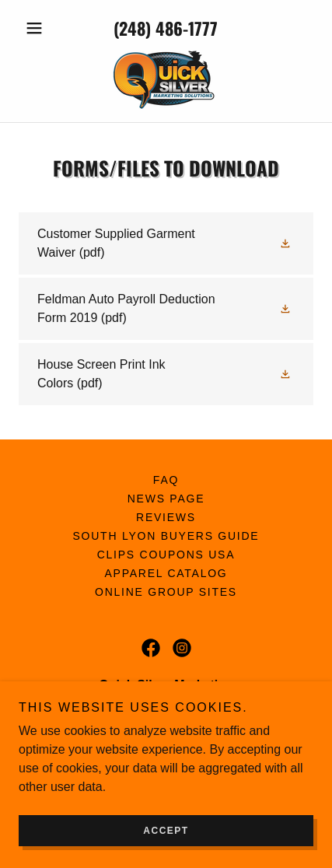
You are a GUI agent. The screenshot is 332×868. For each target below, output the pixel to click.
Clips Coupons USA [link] (166, 555)
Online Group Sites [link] (166, 592)
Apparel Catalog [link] (166, 573)
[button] (41, 28)
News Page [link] (166, 499)
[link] (166, 80)
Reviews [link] (166, 517)
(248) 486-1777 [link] (166, 28)
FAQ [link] (166, 480)
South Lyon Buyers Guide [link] (166, 536)
